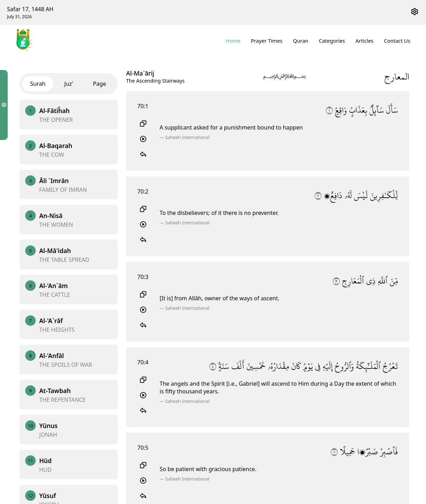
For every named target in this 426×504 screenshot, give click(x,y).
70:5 (143, 448)
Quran (301, 41)
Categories (332, 41)
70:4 (143, 362)
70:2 (143, 191)
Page (99, 84)
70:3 (143, 277)
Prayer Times (267, 41)
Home (233, 41)
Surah (38, 84)
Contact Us (397, 41)
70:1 (143, 106)
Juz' (68, 84)
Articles (365, 41)
